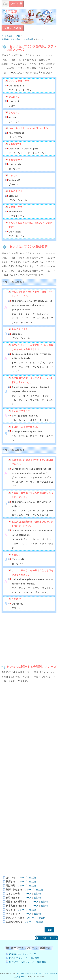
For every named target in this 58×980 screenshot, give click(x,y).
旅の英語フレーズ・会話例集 (24, 958)
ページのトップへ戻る (48, 938)
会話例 (33, 877)
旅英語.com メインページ (23, 954)
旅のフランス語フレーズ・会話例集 (28, 962)
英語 (5, 4)
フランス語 (17, 4)
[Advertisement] (29, 638)
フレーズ (22, 877)
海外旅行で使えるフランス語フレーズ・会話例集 (37, 973)
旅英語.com (20, 977)
